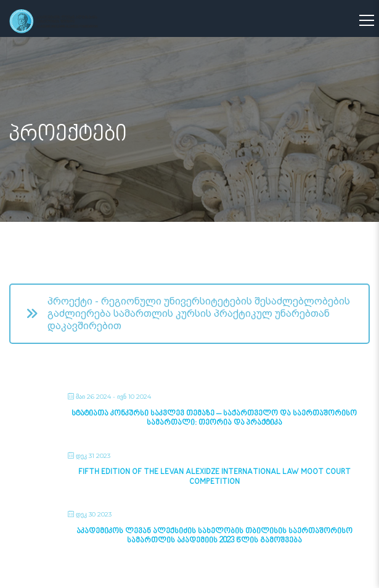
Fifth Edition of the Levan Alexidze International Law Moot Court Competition (214, 477)
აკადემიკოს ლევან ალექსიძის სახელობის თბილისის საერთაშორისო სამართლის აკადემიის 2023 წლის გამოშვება (214, 536)
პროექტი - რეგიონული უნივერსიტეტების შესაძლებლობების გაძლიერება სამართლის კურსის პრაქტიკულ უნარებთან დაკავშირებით (188, 313)
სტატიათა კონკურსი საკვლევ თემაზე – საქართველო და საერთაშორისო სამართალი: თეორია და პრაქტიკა (214, 419)
